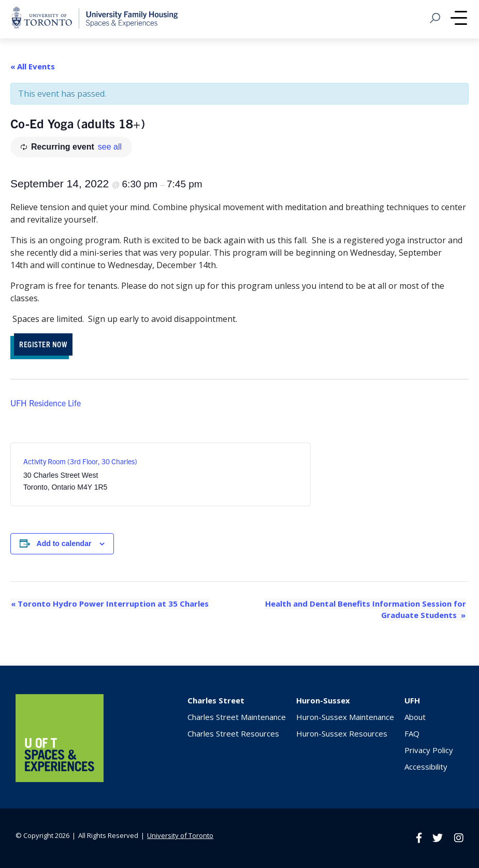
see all (110, 147)
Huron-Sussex (323, 700)
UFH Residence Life (46, 403)
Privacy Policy (429, 749)
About (415, 716)
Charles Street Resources (233, 733)
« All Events (33, 66)
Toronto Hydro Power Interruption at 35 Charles (109, 604)
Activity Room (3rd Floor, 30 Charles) (80, 461)
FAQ (412, 733)
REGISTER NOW (43, 344)
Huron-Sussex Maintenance (345, 716)
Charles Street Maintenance (237, 716)
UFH (412, 700)
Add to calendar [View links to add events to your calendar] (64, 543)
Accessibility (426, 766)
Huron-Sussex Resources (342, 733)
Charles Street (216, 700)
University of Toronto (180, 835)
